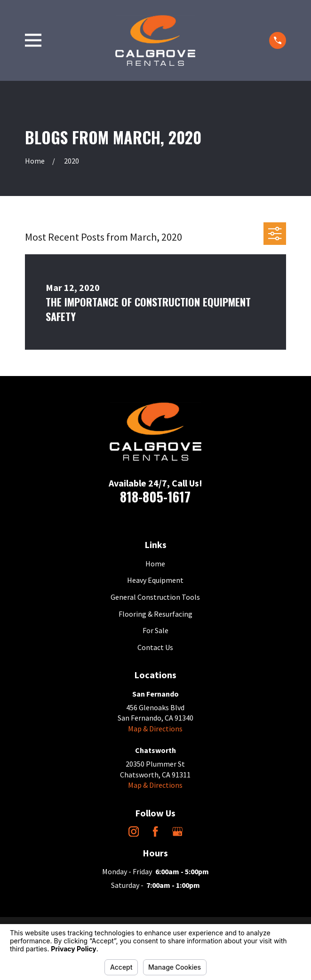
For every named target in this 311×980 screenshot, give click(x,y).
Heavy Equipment (155, 580)
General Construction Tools (155, 597)
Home (155, 564)
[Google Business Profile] (177, 831)
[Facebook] (155, 831)
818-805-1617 (155, 497)
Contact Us (155, 647)
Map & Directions (155, 729)
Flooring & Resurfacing (155, 614)
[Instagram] (134, 831)
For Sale (155, 630)
